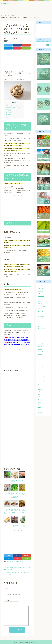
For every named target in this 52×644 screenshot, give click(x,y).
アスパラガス (42, 329)
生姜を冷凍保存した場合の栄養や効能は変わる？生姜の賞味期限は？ (7, 510)
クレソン (40, 342)
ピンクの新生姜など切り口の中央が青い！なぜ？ (7, 495)
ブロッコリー (42, 372)
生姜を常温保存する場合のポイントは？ (14, 107)
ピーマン (40, 370)
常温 (8, 561)
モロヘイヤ (41, 377)
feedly (26, 50)
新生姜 (8, 115)
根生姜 (15, 561)
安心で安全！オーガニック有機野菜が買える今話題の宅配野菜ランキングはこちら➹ (17, 347)
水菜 (39, 402)
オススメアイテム (43, 337)
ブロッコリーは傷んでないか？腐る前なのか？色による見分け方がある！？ (14, 496)
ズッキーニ (41, 352)
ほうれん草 (41, 317)
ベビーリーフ (42, 375)
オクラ (40, 334)
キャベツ (40, 339)
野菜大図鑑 (7, 4)
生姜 (6, 41)
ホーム (7, 10)
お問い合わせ (32, 10)
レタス (40, 385)
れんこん (40, 324)
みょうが (40, 319)
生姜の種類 (7, 111)
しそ (39, 302)
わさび (40, 327)
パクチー (40, 365)
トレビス (40, 360)
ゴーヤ (40, 349)
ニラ (39, 362)
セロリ (40, 355)
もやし (40, 322)
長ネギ (40, 413)
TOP (5, 16)
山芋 (39, 392)
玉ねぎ (40, 405)
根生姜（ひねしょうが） (12, 113)
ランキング (41, 382)
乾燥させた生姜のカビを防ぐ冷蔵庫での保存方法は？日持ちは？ (14, 510)
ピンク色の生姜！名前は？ (22, 481)
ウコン (40, 332)
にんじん (40, 312)
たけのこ (40, 304)
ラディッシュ (42, 380)
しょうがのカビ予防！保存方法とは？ (7, 523)
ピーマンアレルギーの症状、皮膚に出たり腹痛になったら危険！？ (43, 202)
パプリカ (40, 367)
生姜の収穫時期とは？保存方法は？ (7, 481)
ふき (39, 314)
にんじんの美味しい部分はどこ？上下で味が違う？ (43, 216)
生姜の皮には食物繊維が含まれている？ (14, 109)
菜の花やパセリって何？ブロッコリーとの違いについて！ (22, 524)
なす (39, 309)
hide (15, 104)
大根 (39, 387)
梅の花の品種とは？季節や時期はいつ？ (14, 523)
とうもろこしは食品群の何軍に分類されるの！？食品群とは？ (43, 259)
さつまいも (41, 296)
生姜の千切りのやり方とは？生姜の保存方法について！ (22, 495)
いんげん (40, 286)
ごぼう (40, 294)
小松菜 (40, 390)
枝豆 (39, 397)
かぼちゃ (40, 289)
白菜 (39, 410)
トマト (40, 357)
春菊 (39, 395)
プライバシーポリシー (45, 10)
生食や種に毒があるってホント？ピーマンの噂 (43, 187)
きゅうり (40, 291)
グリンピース (42, 344)
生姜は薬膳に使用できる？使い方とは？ (14, 482)
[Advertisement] (17, 62)
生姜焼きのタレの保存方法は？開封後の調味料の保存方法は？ (22, 510)
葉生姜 (8, 117)
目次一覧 (20, 10)
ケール (40, 347)
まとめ (6, 118)
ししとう (40, 299)
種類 (18, 561)
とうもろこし (42, 307)
